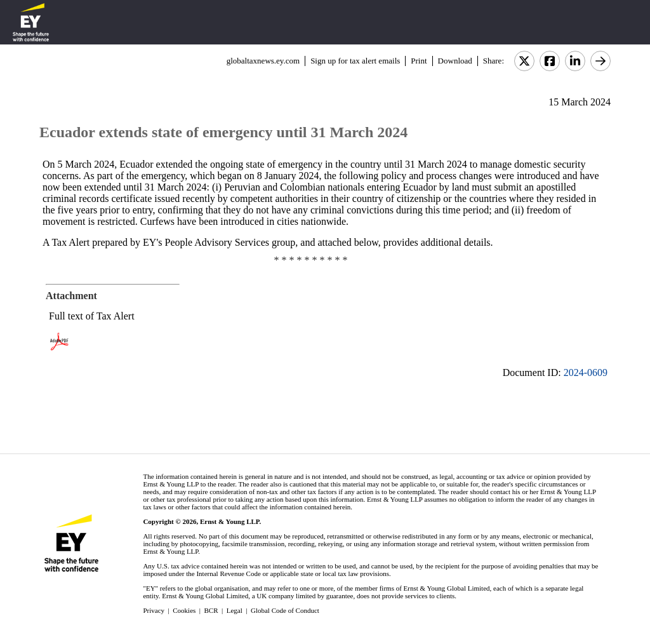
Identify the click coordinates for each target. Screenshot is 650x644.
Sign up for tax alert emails (355, 61)
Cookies (184, 610)
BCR (211, 610)
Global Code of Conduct (285, 610)
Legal (235, 610)
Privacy (154, 610)
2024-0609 (586, 372)
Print (419, 61)
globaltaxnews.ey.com (263, 61)
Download (455, 61)
